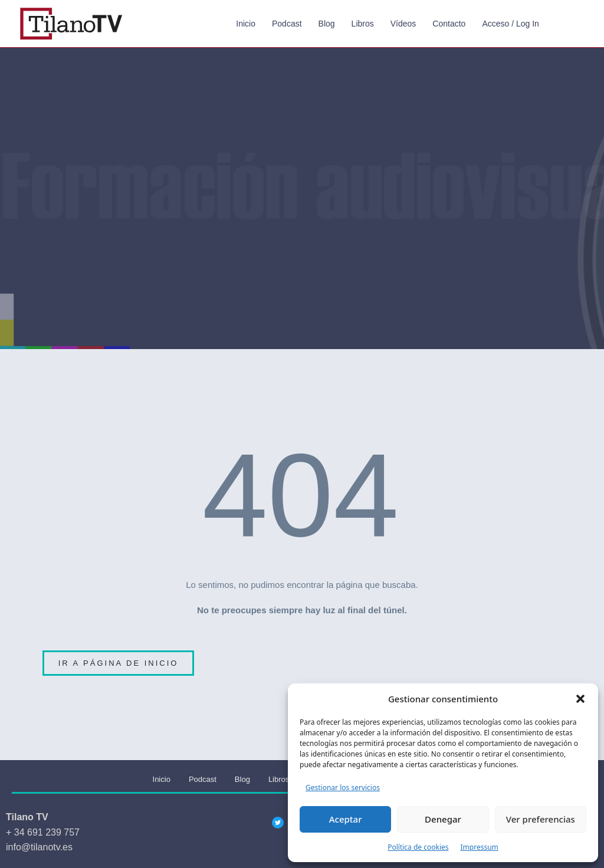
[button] (580, 699)
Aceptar (346, 819)
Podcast (287, 24)
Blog (327, 24)
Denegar (443, 819)
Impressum (480, 847)
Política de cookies (418, 847)
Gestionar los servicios (343, 788)
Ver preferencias (541, 819)
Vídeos (403, 24)
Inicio (246, 24)
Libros (363, 24)
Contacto (449, 24)
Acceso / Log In (511, 24)
